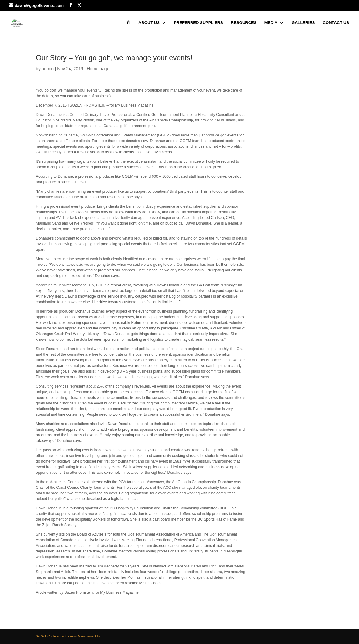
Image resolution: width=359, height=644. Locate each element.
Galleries (303, 23)
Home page (98, 69)
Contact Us (336, 23)
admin (48, 69)
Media (271, 23)
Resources (244, 23)
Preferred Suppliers (198, 23)
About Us (149, 23)
